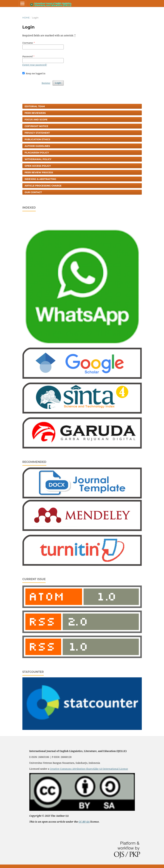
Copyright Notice (36, 126)
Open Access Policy (38, 166)
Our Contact (33, 192)
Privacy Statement (37, 133)
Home (26, 18)
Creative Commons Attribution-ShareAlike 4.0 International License (89, 769)
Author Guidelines (37, 146)
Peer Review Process (39, 172)
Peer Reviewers (35, 113)
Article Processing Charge (43, 186)
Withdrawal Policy (38, 159)
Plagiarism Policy (37, 153)
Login (58, 83)
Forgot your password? (35, 65)
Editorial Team (35, 106)
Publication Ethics (37, 139)
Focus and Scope (36, 120)
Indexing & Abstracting (40, 179)
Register (46, 83)
